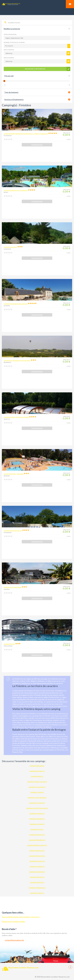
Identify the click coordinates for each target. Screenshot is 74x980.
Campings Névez (37, 829)
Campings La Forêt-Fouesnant (37, 808)
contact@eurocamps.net (14, 940)
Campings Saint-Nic (37, 877)
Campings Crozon (37, 792)
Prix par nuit (9, 76)
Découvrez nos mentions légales (13, 921)
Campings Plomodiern (37, 840)
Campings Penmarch (37, 835)
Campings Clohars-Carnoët (37, 782)
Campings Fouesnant (37, 803)
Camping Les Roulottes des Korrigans (17, 360)
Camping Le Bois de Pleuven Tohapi (16, 417)
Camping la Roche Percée (13, 530)
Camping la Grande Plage (13, 587)
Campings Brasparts (37, 771)
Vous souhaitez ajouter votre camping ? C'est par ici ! (21, 917)
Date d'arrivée (9, 50)
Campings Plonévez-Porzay (37, 845)
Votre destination (10, 34)
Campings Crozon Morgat (37, 797)
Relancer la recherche (35, 69)
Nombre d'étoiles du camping (14, 42)
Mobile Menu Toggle (70, 4)
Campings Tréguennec (37, 888)
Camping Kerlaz (9, 644)
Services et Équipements (14, 99)
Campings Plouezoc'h (37, 856)
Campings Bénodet (37, 766)
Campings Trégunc (37, 893)
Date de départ (9, 58)
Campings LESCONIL (37, 819)
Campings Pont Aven (37, 861)
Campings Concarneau (37, 787)
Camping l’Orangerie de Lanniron (16, 304)
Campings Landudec (37, 813)
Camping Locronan (10, 247)
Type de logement (11, 92)
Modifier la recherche (12, 29)
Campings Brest (37, 776)
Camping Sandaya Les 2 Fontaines (16, 190)
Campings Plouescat (37, 851)
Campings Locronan (37, 824)
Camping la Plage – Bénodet (14, 474)
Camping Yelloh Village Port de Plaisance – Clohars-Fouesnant (26, 134)
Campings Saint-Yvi (37, 882)
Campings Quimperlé (37, 872)
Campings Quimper (37, 866)
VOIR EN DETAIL (37, 145)
